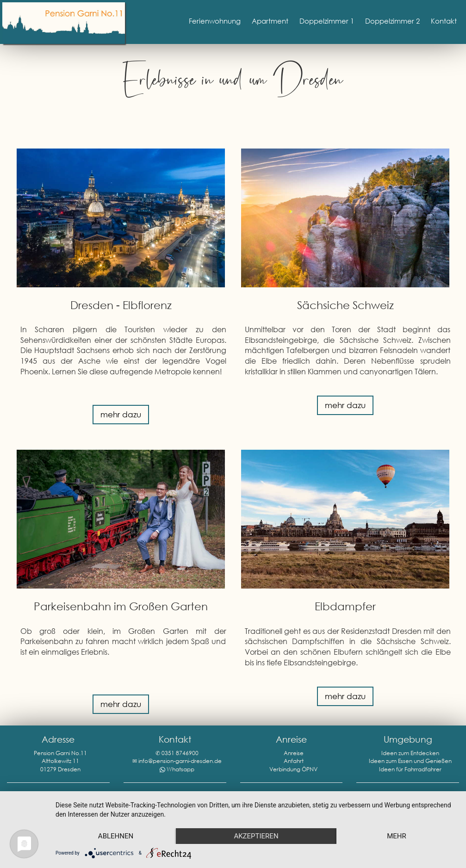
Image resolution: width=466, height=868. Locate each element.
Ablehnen (116, 836)
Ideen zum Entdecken (410, 753)
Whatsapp (180, 769)
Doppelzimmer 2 (392, 21)
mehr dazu (121, 414)
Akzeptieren (256, 836)
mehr (397, 836)
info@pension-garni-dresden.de (180, 761)
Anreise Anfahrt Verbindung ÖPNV (293, 761)
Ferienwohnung (215, 21)
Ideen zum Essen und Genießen (410, 761)
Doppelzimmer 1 (327, 21)
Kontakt (444, 21)
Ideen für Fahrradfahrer (410, 769)
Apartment (270, 21)
